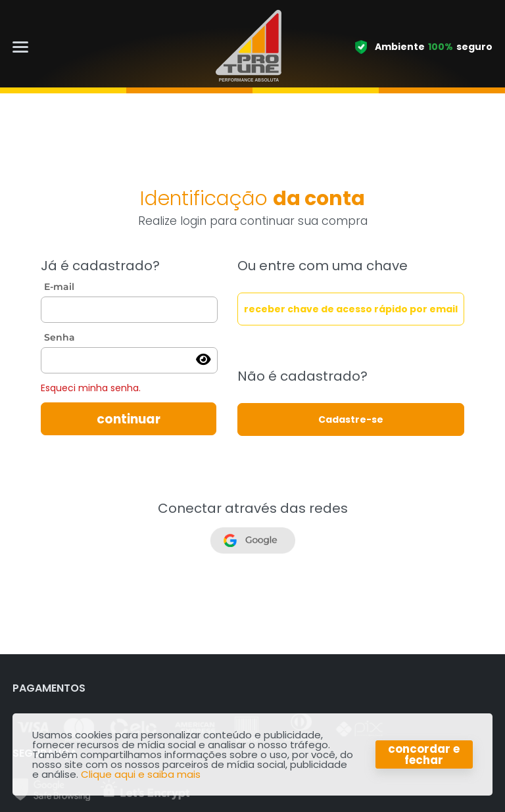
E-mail (59, 287)
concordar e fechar (424, 754)
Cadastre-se (351, 419)
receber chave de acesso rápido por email (351, 309)
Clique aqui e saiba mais (141, 774)
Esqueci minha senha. (91, 388)
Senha (60, 337)
